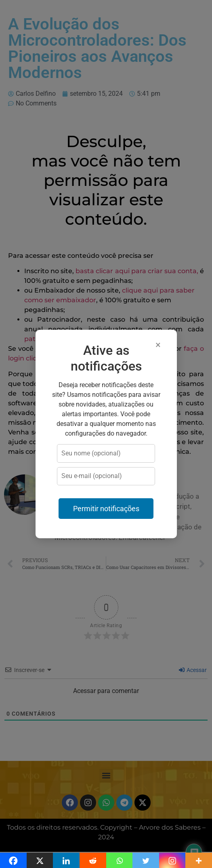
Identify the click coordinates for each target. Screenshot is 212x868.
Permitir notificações (106, 509)
